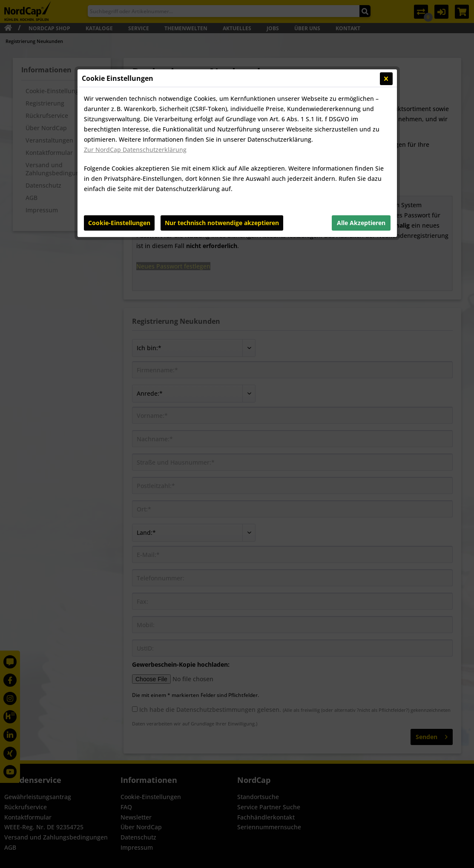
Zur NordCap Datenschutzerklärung (135, 150)
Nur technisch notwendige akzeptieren (222, 223)
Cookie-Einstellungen (119, 223)
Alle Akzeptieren (361, 223)
